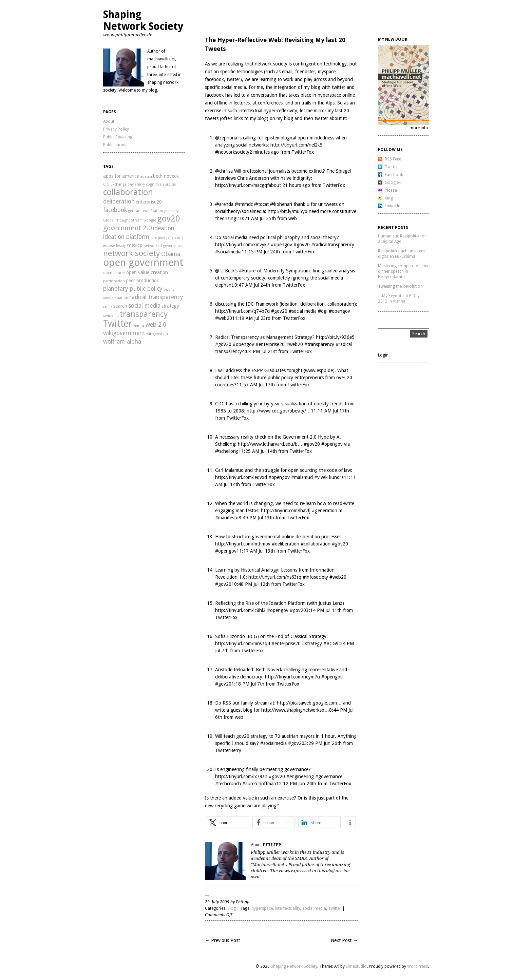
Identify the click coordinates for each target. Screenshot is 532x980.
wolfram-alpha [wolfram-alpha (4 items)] (122, 342)
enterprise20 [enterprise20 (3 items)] (149, 202)
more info (419, 128)
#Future (247, 271)
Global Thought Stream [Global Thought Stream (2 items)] (123, 220)
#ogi (323, 311)
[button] (228, 822)
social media (314, 908)
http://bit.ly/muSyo (288, 211)
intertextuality (288, 908)
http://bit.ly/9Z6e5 (335, 337)
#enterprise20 (270, 344)
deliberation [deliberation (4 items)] (119, 201)
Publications (115, 145)
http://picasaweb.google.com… (309, 703)
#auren (250, 784)
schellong (229, 451)
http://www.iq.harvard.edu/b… (270, 444)
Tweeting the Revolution (400, 286)
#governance (329, 776)
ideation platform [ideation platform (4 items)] (126, 237)
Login (383, 355)
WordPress (417, 966)
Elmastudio (356, 966)
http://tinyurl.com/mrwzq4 (243, 643)
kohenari (283, 204)
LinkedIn (393, 206)
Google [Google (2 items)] (150, 220)
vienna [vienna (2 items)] (139, 325)
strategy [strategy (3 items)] (170, 306)
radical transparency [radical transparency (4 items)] (156, 297)
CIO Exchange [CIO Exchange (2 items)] (115, 184)
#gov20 (302, 245)
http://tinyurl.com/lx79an (241, 776)
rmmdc (246, 204)
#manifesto (227, 518)
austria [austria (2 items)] (146, 177)
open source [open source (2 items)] (114, 273)
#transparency (319, 344)
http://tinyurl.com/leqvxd (241, 477)
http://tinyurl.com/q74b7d (242, 311)
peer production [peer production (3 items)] (143, 281)
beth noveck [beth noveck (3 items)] (166, 176)
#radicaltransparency (333, 245)
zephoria (228, 138)
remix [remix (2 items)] (108, 306)
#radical (344, 344)
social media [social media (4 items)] (144, 306)
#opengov (281, 245)
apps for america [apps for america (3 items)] (121, 176)
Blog (232, 908)
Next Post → (344, 940)
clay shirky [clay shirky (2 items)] (136, 184)
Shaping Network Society (143, 20)
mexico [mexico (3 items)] (135, 245)
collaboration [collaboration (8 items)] (128, 192)
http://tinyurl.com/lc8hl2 (240, 610)
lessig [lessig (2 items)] (121, 246)
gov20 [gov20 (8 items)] (169, 218)
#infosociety (315, 577)
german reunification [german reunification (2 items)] (146, 211)
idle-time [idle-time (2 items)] (158, 238)
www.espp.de (319, 370)
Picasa (391, 190)
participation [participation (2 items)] (114, 281)
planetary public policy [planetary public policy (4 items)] (133, 289)
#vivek (321, 477)
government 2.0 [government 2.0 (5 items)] (128, 228)
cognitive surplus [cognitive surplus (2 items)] (161, 184)
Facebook (394, 175)
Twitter (335, 908)
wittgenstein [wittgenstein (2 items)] (157, 334)
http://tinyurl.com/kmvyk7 (242, 245)
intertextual (250, 111)
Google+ (393, 182)
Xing (389, 198)
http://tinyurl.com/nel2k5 (297, 145)
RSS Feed (393, 159)
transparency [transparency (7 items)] (144, 314)
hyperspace (262, 908)
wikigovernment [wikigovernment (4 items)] (124, 333)
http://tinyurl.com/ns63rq (275, 577)
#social (296, 311)
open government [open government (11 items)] (143, 263)
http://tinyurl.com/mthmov (243, 544)
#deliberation (286, 544)
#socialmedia (228, 252)
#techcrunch (228, 784)
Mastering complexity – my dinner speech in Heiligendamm (403, 271)
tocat (263, 204)
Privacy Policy (116, 129)
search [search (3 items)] (120, 306)
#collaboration (316, 544)
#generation (325, 511)
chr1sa (226, 171)
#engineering (300, 776)
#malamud (302, 477)
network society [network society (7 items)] (132, 253)
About (109, 121)
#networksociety (232, 152)
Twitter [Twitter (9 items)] (118, 323)
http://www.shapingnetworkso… (295, 710)
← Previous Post (222, 940)
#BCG (330, 643)
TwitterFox (303, 152)
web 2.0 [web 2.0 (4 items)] (156, 325)
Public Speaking (118, 137)
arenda (226, 204)
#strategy (312, 643)
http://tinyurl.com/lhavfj (286, 511)
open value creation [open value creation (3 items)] (147, 272)
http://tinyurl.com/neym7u (292, 677)
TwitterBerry (228, 750)
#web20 (224, 318)
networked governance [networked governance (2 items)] (163, 246)
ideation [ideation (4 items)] (164, 228)
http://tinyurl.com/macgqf (242, 185)
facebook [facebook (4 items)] (115, 210)
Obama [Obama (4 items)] (171, 254)
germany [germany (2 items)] (171, 211)
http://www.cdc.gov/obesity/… (279, 411)
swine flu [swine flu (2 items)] (111, 316)
